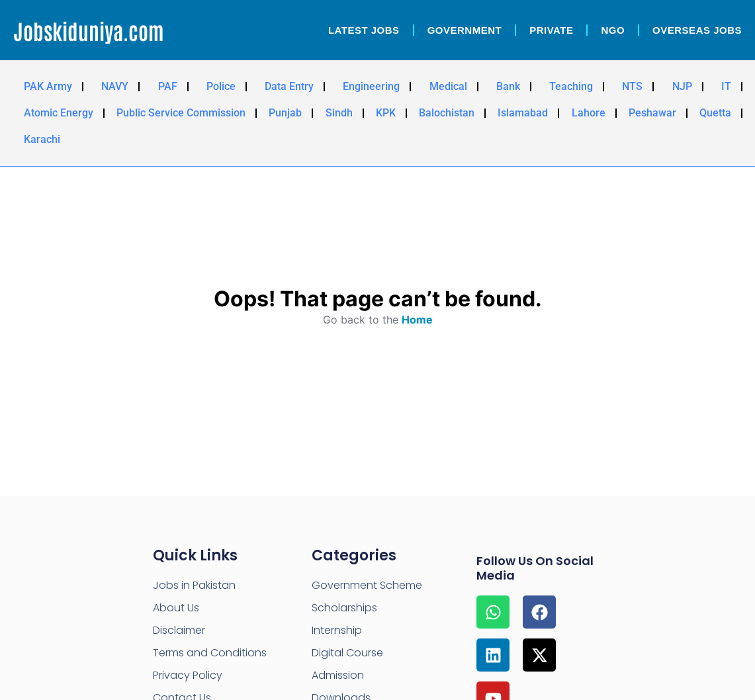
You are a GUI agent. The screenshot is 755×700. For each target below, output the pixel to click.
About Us (176, 608)
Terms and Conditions (210, 653)
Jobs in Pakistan (194, 585)
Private (551, 30)
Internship (337, 630)
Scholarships (344, 608)
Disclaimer (179, 630)
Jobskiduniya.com (89, 30)
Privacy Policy (188, 675)
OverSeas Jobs (697, 30)
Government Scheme (367, 585)
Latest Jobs (364, 30)
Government (465, 30)
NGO (613, 30)
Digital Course (347, 653)
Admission (338, 675)
